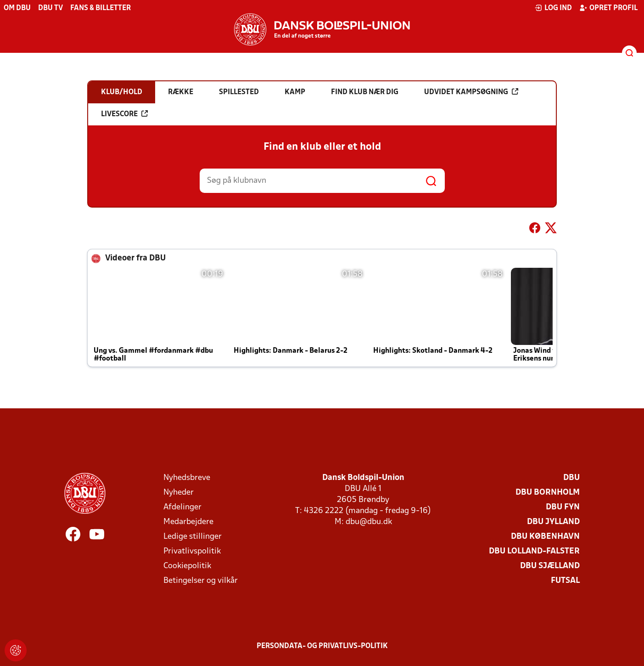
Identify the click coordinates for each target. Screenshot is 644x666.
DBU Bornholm (548, 493)
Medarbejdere (188, 522)
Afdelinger (182, 507)
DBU (571, 478)
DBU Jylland (553, 522)
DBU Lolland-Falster (534, 551)
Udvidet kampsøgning (471, 92)
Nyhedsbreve (187, 478)
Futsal (565, 581)
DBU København (545, 537)
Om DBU (17, 8)
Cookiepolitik (187, 566)
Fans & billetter (101, 8)
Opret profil (608, 8)
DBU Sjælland (550, 566)
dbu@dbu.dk (369, 522)
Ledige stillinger (193, 537)
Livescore (124, 114)
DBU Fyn (563, 507)
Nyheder (179, 493)
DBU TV (50, 8)
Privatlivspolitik (192, 551)
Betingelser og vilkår (201, 581)
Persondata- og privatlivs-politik (322, 646)
